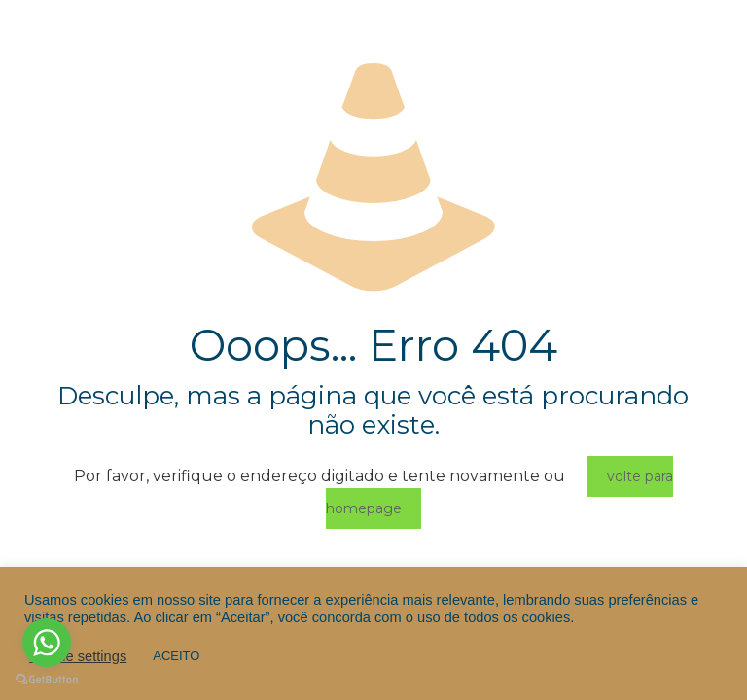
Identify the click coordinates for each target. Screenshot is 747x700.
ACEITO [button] (176, 656)
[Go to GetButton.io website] (47, 680)
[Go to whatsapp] (47, 643)
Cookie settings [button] (78, 656)
